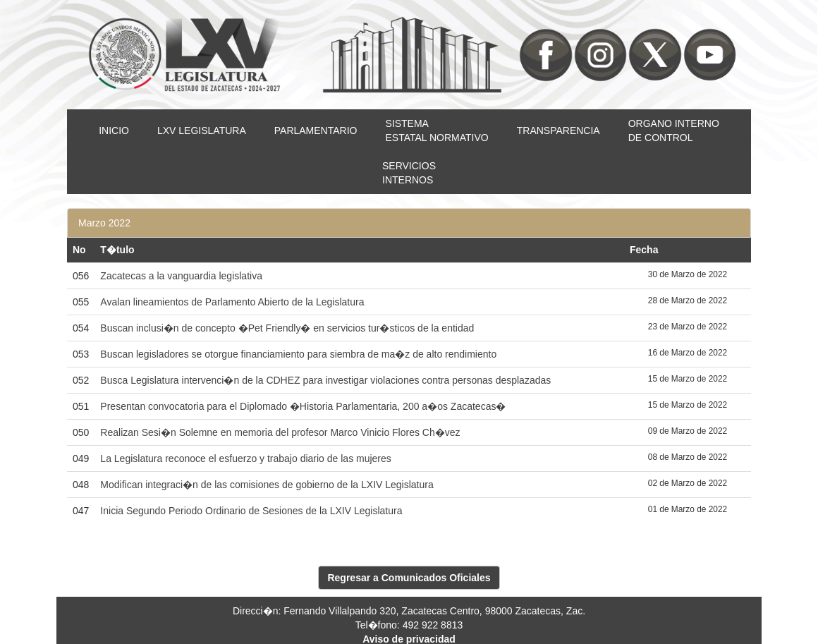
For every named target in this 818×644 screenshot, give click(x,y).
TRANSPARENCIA (558, 130)
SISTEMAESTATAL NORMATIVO (437, 130)
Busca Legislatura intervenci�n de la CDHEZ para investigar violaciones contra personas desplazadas (325, 380)
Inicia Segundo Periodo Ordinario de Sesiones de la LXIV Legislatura (251, 511)
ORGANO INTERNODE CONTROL (674, 130)
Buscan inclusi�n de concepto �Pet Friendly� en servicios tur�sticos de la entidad (287, 328)
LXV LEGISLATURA (202, 130)
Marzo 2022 (104, 223)
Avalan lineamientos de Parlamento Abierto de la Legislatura (232, 302)
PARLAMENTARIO (316, 130)
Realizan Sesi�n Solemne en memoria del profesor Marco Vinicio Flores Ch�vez (280, 432)
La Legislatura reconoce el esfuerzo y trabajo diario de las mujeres (245, 458)
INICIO (114, 130)
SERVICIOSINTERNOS (409, 173)
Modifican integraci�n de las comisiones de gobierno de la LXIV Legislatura (267, 485)
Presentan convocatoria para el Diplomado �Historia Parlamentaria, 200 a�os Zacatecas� (303, 406)
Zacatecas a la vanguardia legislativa (181, 276)
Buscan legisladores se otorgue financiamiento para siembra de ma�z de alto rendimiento (298, 354)
